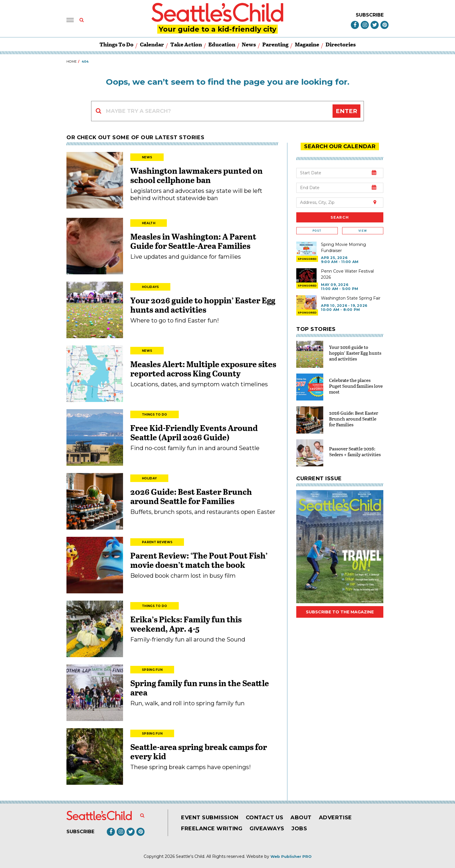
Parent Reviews (157, 542)
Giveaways (267, 829)
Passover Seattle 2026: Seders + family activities (355, 451)
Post (317, 230)
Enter (346, 111)
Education (222, 44)
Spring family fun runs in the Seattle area (200, 688)
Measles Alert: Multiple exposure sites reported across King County (203, 369)
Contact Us (264, 818)
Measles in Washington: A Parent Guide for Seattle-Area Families (193, 241)
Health (149, 223)
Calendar (152, 44)
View (363, 230)
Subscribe (370, 15)
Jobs (299, 829)
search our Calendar (340, 146)
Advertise (335, 818)
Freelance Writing (212, 829)
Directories (341, 44)
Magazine (307, 44)
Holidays (150, 287)
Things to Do (117, 44)
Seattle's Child (190, 856)
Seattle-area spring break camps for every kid (199, 751)
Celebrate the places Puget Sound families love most (356, 386)
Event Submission (210, 818)
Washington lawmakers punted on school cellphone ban (196, 175)
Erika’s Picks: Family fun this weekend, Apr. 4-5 (186, 624)
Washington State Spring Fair (351, 298)
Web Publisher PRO (291, 856)
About (301, 818)
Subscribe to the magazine (340, 612)
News (249, 44)
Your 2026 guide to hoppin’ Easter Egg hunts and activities (203, 305)
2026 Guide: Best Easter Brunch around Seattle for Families (191, 496)
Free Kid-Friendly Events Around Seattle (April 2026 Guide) (194, 432)
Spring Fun (152, 670)
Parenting (275, 44)
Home (72, 61)
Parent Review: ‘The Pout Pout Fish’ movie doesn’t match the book (199, 560)
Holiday (149, 478)
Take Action (186, 44)
